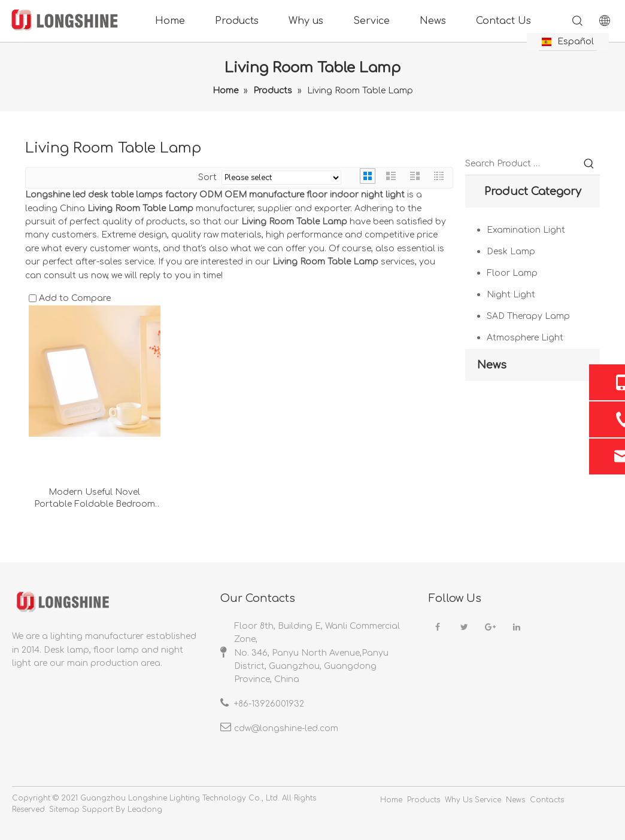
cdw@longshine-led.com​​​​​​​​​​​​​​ (286, 728)
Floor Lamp (512, 273)
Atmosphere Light (525, 338)
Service (371, 21)
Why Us (459, 800)
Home (170, 21)
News (433, 21)
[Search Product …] (522, 164)
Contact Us (503, 21)
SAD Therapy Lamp (528, 316)
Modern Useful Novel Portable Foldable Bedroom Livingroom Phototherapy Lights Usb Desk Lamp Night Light (95, 499)
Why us (306, 21)
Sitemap (64, 809)
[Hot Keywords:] (589, 164)
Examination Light (526, 230)
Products (237, 21)
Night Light (511, 295)
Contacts (547, 800)
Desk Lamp (511, 252)
